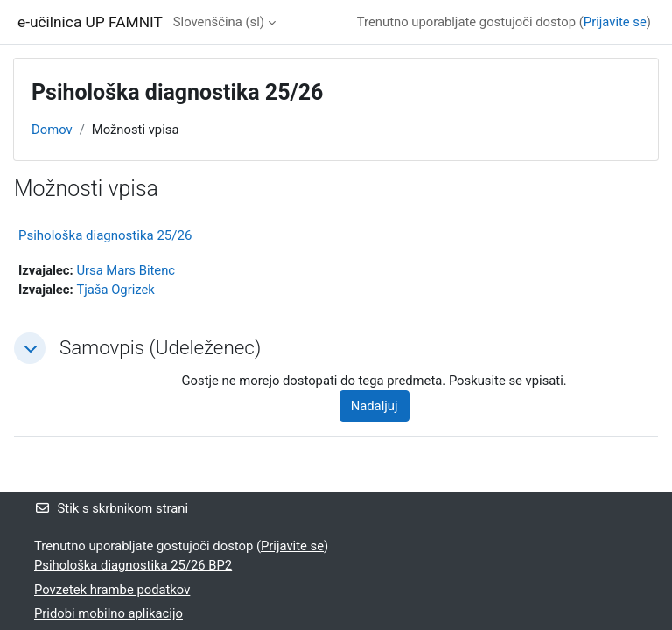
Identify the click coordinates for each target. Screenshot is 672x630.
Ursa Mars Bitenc (126, 270)
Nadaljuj (374, 406)
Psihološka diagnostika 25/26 (105, 235)
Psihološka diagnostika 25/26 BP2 (133, 565)
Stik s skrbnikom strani (111, 508)
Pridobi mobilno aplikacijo (108, 613)
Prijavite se (615, 22)
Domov (52, 129)
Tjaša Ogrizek (115, 290)
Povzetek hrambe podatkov (112, 590)
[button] (30, 348)
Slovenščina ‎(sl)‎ (219, 22)
